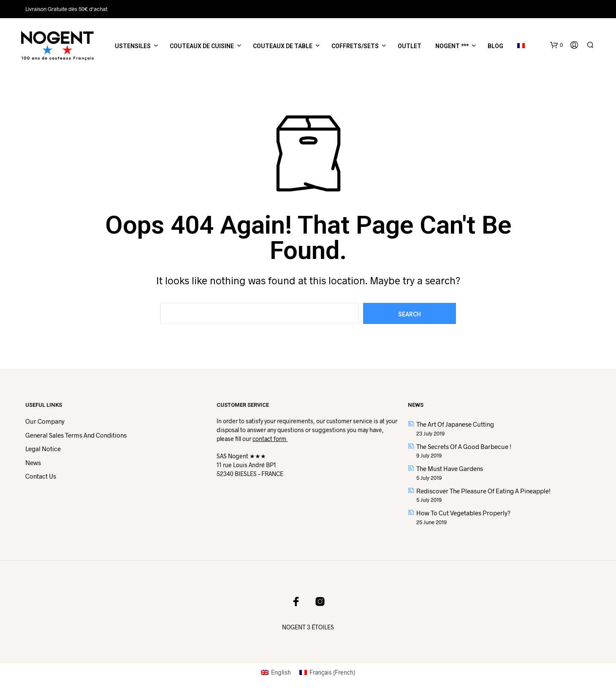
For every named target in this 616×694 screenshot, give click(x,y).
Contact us (41, 476)
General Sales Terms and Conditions (76, 435)
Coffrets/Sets (355, 46)
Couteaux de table (283, 46)
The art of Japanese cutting (455, 424)
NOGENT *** (452, 46)
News (33, 463)
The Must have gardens (450, 468)
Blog (495, 46)
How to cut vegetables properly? (463, 513)
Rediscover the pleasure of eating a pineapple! (483, 491)
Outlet (410, 46)
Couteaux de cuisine (202, 46)
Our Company (45, 421)
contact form (270, 439)
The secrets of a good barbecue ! (464, 446)
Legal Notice (43, 449)
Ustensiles (133, 46)
